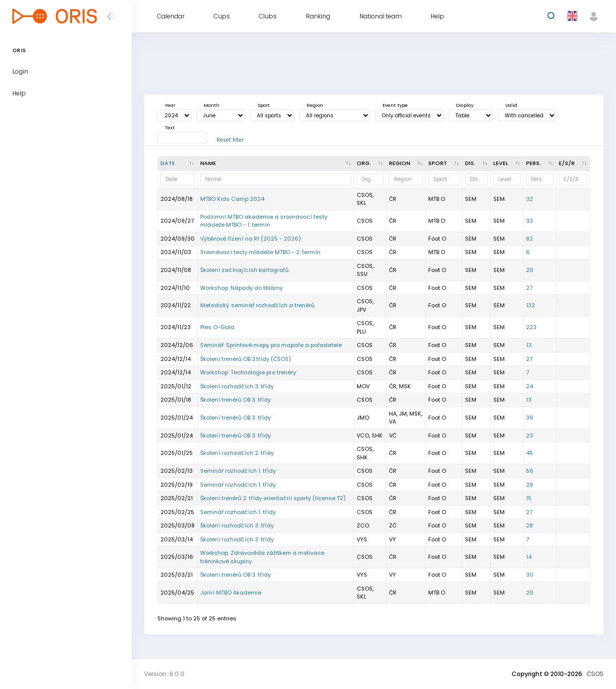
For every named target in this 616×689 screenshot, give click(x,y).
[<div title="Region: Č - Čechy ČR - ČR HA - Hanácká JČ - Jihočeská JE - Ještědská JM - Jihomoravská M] (406, 164)
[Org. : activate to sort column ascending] (370, 164)
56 (530, 471)
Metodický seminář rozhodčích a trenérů (257, 305)
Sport (264, 105)
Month (212, 105)
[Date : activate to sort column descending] (178, 164)
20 (530, 270)
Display (465, 105)
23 (530, 435)
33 (530, 221)
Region (315, 105)
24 (530, 386)
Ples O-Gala (217, 327)
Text (170, 128)
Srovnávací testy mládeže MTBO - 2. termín (260, 252)
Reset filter (230, 140)
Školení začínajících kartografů (244, 270)
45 (530, 453)
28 (530, 525)
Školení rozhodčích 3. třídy (237, 386)
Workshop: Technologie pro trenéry (248, 372)
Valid (511, 105)
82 (530, 239)
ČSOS (595, 674)
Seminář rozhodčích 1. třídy (238, 471)
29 (530, 485)
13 (529, 345)
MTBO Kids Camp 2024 (232, 199)
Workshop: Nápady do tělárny (241, 288)
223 (531, 327)
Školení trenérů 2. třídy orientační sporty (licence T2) (273, 498)
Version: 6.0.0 (164, 674)
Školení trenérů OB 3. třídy (235, 400)
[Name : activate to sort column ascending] (276, 164)
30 (530, 575)
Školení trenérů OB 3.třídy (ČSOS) (246, 359)
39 (530, 418)
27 (529, 288)
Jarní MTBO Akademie (231, 593)
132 (531, 305)
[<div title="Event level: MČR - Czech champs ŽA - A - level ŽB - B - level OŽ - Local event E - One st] (507, 164)
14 (529, 557)
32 (530, 199)
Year (170, 105)
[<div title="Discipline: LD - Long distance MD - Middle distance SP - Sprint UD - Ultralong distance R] (477, 164)
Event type (395, 105)
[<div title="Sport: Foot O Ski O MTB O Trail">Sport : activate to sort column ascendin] (444, 164)
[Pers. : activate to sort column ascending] (540, 164)
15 (529, 498)
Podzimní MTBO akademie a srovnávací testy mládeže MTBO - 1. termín (264, 221)
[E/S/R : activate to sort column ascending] (573, 164)
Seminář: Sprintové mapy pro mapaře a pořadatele (271, 345)
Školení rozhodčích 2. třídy (237, 453)
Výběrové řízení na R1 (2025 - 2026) (251, 239)
